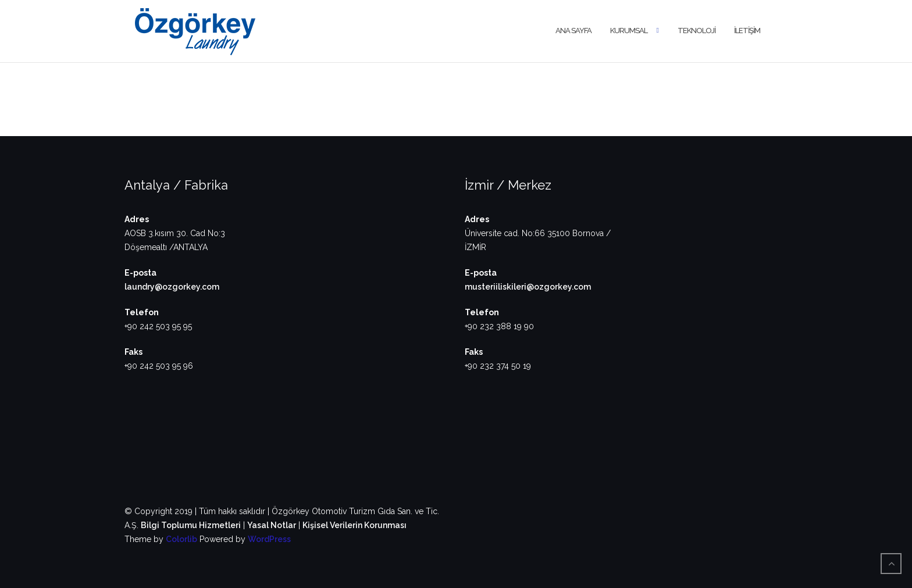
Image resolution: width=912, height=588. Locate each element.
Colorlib (181, 539)
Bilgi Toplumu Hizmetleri (191, 525)
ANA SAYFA (573, 31)
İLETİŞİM (747, 31)
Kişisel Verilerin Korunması (355, 525)
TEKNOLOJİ (697, 31)
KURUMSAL (629, 31)
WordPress (269, 539)
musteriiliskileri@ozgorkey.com (528, 287)
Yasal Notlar (272, 525)
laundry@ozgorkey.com (172, 287)
